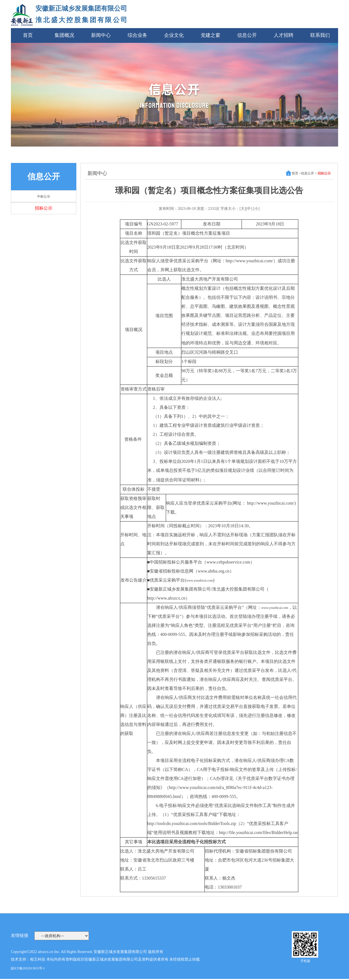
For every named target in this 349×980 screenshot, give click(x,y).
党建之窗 (210, 35)
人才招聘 (284, 35)
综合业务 (137, 35)
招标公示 (44, 208)
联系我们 (320, 35)
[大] (243, 209)
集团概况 (64, 35)
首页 (28, 35)
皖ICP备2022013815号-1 (28, 968)
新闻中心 (101, 35)
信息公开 (247, 35)
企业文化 (174, 35)
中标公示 (44, 196)
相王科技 (38, 959)
